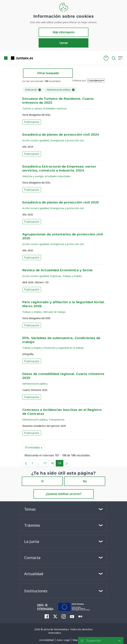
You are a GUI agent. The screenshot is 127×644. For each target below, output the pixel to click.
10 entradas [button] (35, 448)
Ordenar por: (79, 80)
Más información (64, 32)
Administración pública (35, 384)
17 (46, 464)
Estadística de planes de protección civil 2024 (61, 135)
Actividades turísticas (55, 108)
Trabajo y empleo (72, 276)
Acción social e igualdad (36, 140)
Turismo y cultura (32, 108)
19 (61, 464)
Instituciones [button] (36, 591)
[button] (106, 58)
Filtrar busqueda (48, 73)
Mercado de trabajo (54, 312)
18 (53, 464)
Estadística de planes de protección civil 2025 (61, 203)
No (85, 481)
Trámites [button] (32, 525)
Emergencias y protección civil (67, 140)
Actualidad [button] (34, 574)
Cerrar (64, 43)
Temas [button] (30, 509)
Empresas (56, 276)
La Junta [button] (32, 541)
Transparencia (57, 420)
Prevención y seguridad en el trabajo (64, 348)
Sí (42, 481)
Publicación (32, 122)
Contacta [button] (32, 557)
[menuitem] (47, 616)
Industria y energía (33, 176)
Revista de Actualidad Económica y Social (57, 270)
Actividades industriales (57, 176)
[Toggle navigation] (38, 58)
